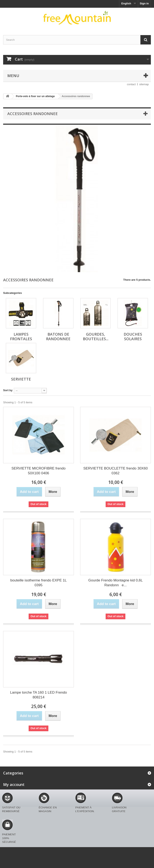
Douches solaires (133, 336)
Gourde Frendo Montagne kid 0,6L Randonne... (116, 583)
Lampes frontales (21, 336)
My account (14, 784)
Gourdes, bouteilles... (96, 336)
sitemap (144, 84)
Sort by (8, 390)
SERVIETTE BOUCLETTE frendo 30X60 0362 (116, 471)
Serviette (21, 379)
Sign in (144, 3)
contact (131, 84)
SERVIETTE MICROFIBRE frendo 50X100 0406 (39, 471)
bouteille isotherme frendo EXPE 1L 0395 (38, 583)
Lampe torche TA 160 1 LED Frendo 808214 (38, 695)
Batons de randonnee (58, 336)
